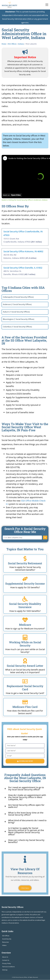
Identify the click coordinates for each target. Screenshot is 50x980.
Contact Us (6, 960)
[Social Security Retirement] (25, 559)
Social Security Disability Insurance (25, 605)
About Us (5, 957)
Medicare (25, 625)
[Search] (45, 538)
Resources (5, 942)
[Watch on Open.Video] (12, 195)
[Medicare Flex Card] (25, 702)
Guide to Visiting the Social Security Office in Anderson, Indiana (25, 200)
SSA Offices (12, 44)
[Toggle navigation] (47, 5)
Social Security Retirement (25, 563)
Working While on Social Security (25, 644)
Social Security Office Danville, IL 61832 (23, 268)
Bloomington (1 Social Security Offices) (19, 319)
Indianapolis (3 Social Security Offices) (18, 297)
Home (4, 44)
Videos (4, 945)
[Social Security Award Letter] (25, 661)
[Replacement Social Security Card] (25, 681)
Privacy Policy (7, 964)
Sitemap (5, 970)
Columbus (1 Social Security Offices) (17, 327)
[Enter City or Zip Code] (22, 538)
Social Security (7, 939)
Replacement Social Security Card (25, 688)
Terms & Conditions (8, 967)
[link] (5, 158)
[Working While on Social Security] (25, 637)
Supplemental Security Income (25, 584)
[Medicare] (25, 620)
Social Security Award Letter (25, 666)
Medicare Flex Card (25, 707)
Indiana (21, 44)
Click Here (25, 888)
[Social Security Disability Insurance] (25, 599)
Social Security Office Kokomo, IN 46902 (23, 251)
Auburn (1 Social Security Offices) (16, 312)
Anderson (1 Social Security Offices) (17, 304)
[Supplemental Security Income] (25, 579)
